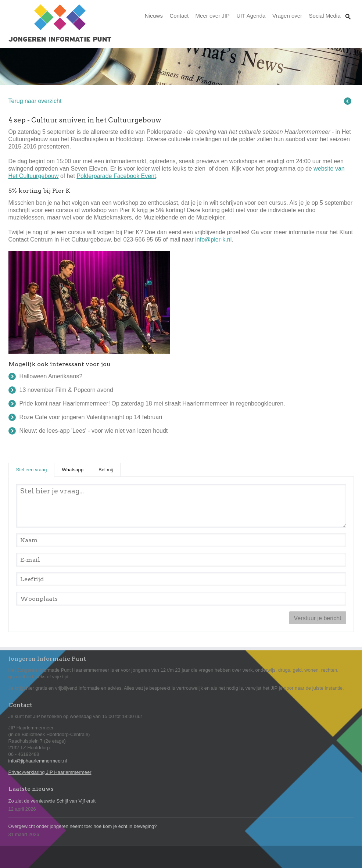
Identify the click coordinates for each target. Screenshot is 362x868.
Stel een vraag (35, 469)
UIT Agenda (251, 16)
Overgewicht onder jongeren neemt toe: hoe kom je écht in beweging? (83, 826)
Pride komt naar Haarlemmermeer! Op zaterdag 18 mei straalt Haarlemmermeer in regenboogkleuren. (152, 403)
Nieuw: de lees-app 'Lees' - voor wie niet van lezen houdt (94, 431)
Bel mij (106, 470)
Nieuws (154, 16)
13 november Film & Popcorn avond (66, 390)
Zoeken (348, 10)
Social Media (325, 16)
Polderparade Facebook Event (116, 176)
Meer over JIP (213, 16)
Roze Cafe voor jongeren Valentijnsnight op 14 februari (91, 417)
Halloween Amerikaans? (51, 376)
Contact (179, 16)
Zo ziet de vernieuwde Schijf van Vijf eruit (52, 801)
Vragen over (287, 16)
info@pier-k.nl (213, 240)
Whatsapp (73, 470)
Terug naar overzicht (35, 101)
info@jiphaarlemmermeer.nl (38, 761)
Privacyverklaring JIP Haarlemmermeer (50, 772)
